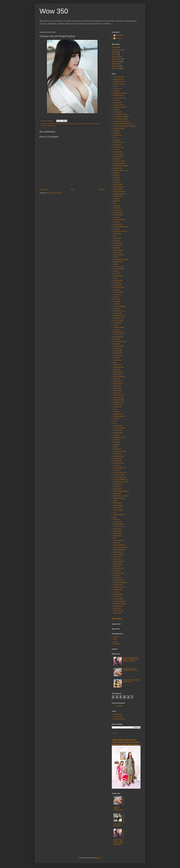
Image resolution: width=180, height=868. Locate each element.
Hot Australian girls (119, 316)
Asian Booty (117, 145)
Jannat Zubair (118, 407)
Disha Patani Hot (119, 255)
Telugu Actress (118, 564)
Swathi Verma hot (119, 554)
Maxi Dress (117, 440)
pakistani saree (118, 458)
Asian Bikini (52, 124)
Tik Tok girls (117, 566)
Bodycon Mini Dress (120, 192)
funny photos (117, 283)
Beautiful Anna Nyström (121, 166)
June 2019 (115, 64)
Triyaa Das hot (118, 578)
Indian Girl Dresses (119, 376)
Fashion (116, 264)
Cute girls (116, 229)
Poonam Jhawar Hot (120, 477)
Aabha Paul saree (119, 82)
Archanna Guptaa (119, 128)
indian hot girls (118, 384)
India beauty (117, 360)
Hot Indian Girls (118, 334)
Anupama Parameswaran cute (123, 124)
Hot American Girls (119, 311)
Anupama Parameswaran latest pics (125, 126)
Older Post (101, 190)
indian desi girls (118, 372)
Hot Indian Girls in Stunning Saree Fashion (131, 681)
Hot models (117, 339)
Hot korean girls (118, 337)
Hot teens (116, 358)
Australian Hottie (119, 156)
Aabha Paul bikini (119, 77)
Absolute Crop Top (119, 84)
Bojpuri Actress (118, 196)
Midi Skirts (117, 444)
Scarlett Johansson (119, 515)
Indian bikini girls (119, 367)
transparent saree (119, 573)
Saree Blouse (118, 503)
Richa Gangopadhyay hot (121, 491)
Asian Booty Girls (60, 124)
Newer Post (44, 190)
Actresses (117, 91)
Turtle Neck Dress (119, 580)
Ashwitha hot (117, 135)
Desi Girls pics (118, 243)
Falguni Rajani (118, 262)
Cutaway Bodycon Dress (121, 227)
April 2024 (115, 47)
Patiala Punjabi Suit (120, 468)
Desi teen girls (118, 250)
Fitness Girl (117, 273)
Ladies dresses (118, 430)
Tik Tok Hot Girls (119, 568)
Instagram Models (119, 400)
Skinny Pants (118, 536)
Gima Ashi (117, 290)
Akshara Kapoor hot (120, 98)
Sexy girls (117, 519)
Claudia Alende (118, 213)
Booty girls (117, 201)
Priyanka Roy (118, 484)
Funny (115, 278)
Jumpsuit (116, 419)
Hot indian (117, 330)
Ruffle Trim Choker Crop (121, 496)
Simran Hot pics (118, 533)
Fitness (116, 271)
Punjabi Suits (118, 489)
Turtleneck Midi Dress (120, 583)
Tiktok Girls (117, 571)
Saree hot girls (118, 510)
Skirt (115, 538)
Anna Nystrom (118, 112)
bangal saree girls (119, 161)
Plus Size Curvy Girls (120, 472)
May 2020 (115, 54)
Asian (46, 124)
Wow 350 (54, 11)
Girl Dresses (117, 295)
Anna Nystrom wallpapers (121, 117)
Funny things (117, 285)
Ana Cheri (117, 110)
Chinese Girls (86, 124)
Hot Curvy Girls (118, 320)
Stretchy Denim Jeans (120, 547)
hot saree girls (118, 351)
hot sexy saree (118, 355)
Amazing (116, 100)
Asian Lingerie (78, 124)
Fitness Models (118, 276)
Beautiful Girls (118, 168)
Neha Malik (119, 35)
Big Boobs (117, 173)
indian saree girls (119, 395)
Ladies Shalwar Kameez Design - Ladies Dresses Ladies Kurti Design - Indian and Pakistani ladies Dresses (126, 742)
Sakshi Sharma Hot (119, 498)
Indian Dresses (118, 374)
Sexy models (117, 522)
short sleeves (118, 531)
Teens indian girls (119, 561)
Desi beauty (117, 238)
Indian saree (117, 393)
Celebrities (117, 208)
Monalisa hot (117, 449)
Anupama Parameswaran (121, 121)
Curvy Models (118, 224)
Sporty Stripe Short (119, 545)
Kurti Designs (118, 426)
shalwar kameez (119, 524)
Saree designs (118, 505)
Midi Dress (117, 442)
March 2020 (115, 57)
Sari (115, 512)
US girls (116, 592)
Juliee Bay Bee (118, 414)
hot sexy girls (118, 353)
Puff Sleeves (117, 487)
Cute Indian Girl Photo (120, 231)
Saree (115, 501)
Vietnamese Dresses (120, 604)
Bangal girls (117, 159)
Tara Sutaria (117, 559)
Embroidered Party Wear (121, 259)
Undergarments (118, 590)
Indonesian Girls (52, 126)
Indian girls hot (118, 381)
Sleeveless (117, 543)
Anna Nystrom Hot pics (121, 114)
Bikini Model (117, 182)
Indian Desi (117, 369)
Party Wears (117, 465)
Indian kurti (117, 386)
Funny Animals (118, 280)
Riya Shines (117, 494)
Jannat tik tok (118, 405)
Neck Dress (117, 454)
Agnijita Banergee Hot (120, 93)
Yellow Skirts (117, 613)
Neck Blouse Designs (120, 451)
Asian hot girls (69, 124)
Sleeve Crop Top (119, 540)
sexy (115, 517)
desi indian (117, 248)
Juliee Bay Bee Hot (119, 416)
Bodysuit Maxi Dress (120, 194)
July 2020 (115, 52)
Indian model (117, 388)
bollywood (117, 199)
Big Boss (116, 175)
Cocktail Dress (118, 215)
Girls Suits (117, 304)
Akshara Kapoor (118, 96)
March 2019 (115, 66)
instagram (117, 644)
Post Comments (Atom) (55, 193)
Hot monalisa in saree (120, 341)
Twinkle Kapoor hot (119, 587)
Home (73, 190)
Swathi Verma (118, 552)
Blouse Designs (118, 187)
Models (116, 447)
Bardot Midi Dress (119, 163)
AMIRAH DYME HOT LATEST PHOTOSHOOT (131, 670)
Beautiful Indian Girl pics (121, 170)
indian (115, 362)
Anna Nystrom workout (120, 119)
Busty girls (117, 206)
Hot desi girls (117, 323)
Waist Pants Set (118, 611)
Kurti (115, 423)
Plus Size (116, 470)
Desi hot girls (117, 245)
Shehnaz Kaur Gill (119, 526)
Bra (115, 203)
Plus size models (119, 475)
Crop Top (116, 217)
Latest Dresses (118, 433)
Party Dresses (118, 461)
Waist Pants (117, 608)
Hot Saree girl (118, 348)
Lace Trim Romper (119, 428)
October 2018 (116, 68)
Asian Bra (117, 149)
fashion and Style (119, 266)
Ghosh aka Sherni (119, 287)
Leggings (116, 435)
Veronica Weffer (118, 599)
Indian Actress (118, 365)
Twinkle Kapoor (118, 585)
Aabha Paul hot (118, 79)
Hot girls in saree (119, 327)
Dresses (116, 257)
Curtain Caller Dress (120, 220)
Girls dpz (116, 297)
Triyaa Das (117, 576)
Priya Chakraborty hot (120, 480)
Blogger (98, 858)
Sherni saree (117, 529)
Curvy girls (117, 222)
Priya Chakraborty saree (121, 482)
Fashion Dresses (119, 269)
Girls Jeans (117, 299)
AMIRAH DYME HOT (120, 107)
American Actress (119, 105)
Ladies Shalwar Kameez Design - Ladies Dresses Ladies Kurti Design (130, 659)
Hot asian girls (95, 124)
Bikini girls (117, 180)
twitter (115, 639)
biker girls (116, 178)
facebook (116, 637)
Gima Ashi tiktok (118, 292)
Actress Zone (118, 89)
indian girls (117, 379)
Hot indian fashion (119, 332)
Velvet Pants (117, 597)
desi (115, 236)
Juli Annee (117, 412)
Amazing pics (118, 103)
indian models (118, 391)
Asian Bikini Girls (119, 142)
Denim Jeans (118, 234)
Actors (115, 86)
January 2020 (116, 61)
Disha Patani (117, 252)
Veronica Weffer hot (120, 601)
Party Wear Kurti (119, 463)
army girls (117, 131)
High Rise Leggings (120, 306)
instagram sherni (119, 402)
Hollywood (117, 309)
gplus (115, 641)
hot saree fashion (119, 346)
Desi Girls (117, 241)
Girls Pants (117, 302)
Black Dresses (118, 185)
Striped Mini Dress (119, 550)
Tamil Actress (118, 557)
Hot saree (117, 344)
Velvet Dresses (118, 594)
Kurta (115, 421)
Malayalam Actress (119, 437)
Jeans (115, 409)
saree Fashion (118, 508)
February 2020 (116, 59)
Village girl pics (118, 606)
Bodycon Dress (118, 189)
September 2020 (117, 50)
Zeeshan (119, 38)
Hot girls (116, 325)
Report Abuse (117, 619)
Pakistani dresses (119, 456)
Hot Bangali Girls (119, 318)
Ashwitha (116, 133)
